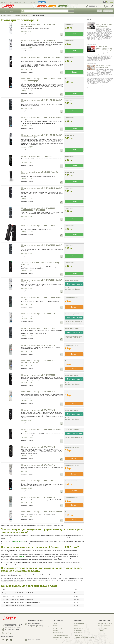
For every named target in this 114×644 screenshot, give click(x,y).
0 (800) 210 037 (14, 625)
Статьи (76, 626)
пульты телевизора (19, 541)
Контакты (33, 2)
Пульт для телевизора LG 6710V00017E (38, 410)
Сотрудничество (57, 628)
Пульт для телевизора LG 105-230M (36, 156)
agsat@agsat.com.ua (11, 633)
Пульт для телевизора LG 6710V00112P (38, 314)
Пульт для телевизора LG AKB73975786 (38, 375)
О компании (56, 626)
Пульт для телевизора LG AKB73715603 (38, 226)
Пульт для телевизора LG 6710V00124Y (38, 392)
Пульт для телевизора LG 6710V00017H (38, 447)
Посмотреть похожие (74, 284)
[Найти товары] (46, 11)
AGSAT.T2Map (78, 635)
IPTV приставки (102, 628)
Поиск (71, 11)
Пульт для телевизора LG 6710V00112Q (38, 345)
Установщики (78, 630)
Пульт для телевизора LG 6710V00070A (38, 465)
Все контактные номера (12, 629)
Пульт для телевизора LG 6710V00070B (38, 497)
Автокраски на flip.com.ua (105, 623)
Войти (99, 11)
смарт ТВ (21, 556)
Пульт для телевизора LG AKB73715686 (38, 328)
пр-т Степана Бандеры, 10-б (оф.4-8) (39, 627)
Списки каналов (79, 628)
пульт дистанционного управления (102, 32)
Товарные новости (79, 623)
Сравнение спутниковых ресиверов (84, 637)
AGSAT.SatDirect (79, 633)
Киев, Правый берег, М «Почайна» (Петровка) (36, 624)
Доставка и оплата (7, 2)
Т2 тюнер (100, 630)
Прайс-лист (18, 2)
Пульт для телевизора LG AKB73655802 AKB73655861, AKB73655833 (38, 209)
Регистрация (108, 11)
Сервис (25, 2)
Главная (55, 623)
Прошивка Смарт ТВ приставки (62, 637)
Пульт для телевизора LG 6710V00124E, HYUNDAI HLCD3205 (38, 362)
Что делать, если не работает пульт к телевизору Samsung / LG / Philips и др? (104, 48)
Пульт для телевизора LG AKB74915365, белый (42, 512)
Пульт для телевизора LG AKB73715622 (38, 481)
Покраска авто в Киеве (104, 626)
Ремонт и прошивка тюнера (61, 635)
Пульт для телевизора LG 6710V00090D (38, 40)
